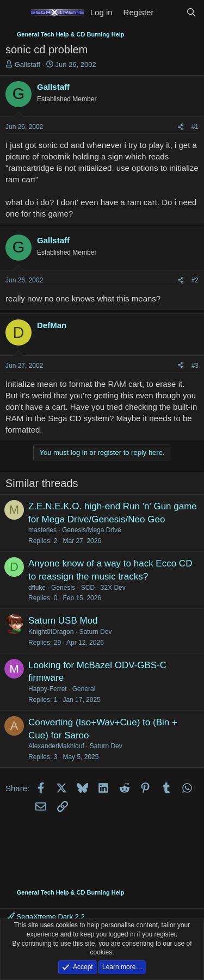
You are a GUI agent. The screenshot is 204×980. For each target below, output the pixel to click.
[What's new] (169, 12)
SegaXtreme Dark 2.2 (46, 917)
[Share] (181, 127)
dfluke (37, 588)
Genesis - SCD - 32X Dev (88, 588)
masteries (42, 530)
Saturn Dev (95, 632)
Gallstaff (27, 64)
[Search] (191, 12)
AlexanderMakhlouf (56, 746)
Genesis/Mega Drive (92, 530)
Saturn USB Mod (63, 621)
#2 (195, 280)
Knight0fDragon (51, 632)
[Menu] (15, 13)
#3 (195, 366)
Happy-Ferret (48, 689)
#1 (195, 127)
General (84, 689)
